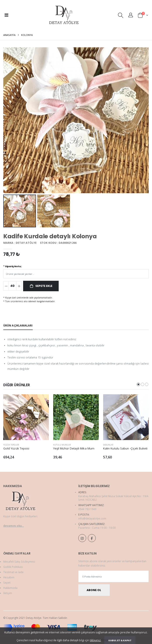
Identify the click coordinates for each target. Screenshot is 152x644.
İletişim (8, 593)
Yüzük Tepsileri (11, 445)
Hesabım (9, 577)
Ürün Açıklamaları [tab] (18, 326)
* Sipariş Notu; (13, 266)
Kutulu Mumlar (62, 445)
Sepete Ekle (44, 286)
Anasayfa (9, 35)
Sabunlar (108, 445)
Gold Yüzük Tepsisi (16, 448)
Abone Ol (94, 590)
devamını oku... (14, 526)
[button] (120, 16)
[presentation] (9, 120)
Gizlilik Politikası (13, 567)
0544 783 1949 (87, 509)
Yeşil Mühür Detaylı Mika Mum (74, 448)
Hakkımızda (10, 588)
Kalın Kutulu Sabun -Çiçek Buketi (125, 448)
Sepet (7, 583)
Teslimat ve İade (13, 572)
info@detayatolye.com (92, 518)
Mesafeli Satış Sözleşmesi (19, 562)
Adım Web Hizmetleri (65, 640)
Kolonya (27, 35)
